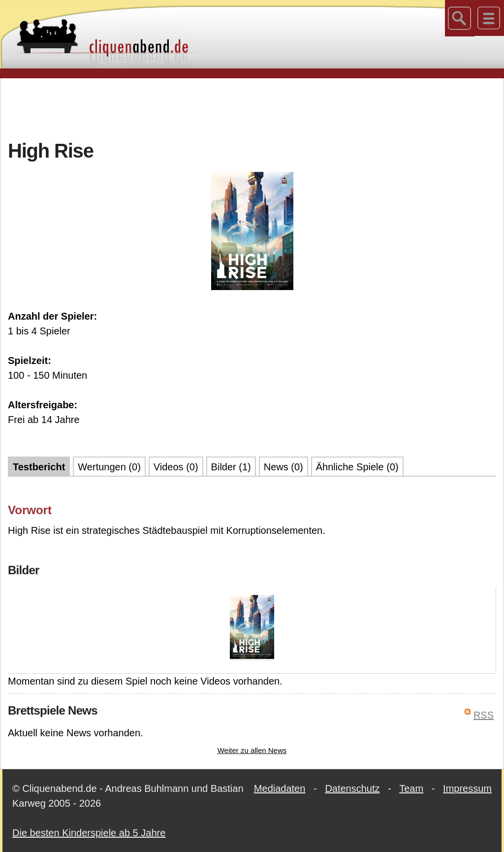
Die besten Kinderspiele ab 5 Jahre (89, 833)
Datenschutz (352, 788)
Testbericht (39, 467)
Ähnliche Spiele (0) (357, 467)
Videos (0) (176, 467)
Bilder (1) (231, 467)
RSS (484, 715)
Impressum (467, 788)
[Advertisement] (252, 108)
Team (411, 788)
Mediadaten (280, 788)
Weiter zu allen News (252, 750)
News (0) (283, 467)
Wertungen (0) (109, 467)
